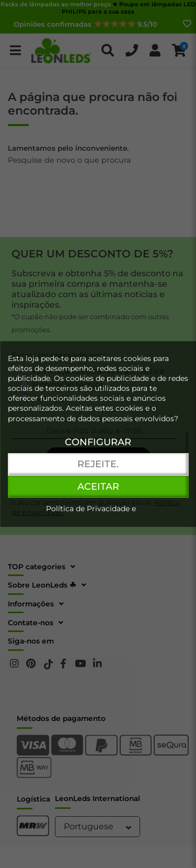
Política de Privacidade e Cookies (91, 514)
